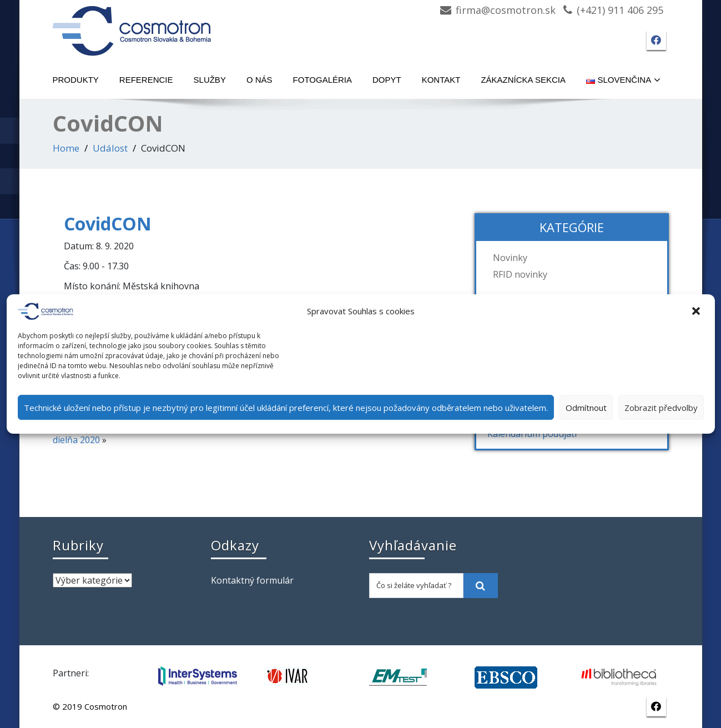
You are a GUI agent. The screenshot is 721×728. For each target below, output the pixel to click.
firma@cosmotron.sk (506, 10)
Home (66, 148)
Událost (110, 148)
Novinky (510, 258)
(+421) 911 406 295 (620, 10)
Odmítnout (586, 408)
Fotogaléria (322, 80)
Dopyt (387, 80)
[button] (697, 312)
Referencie (146, 80)
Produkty (76, 80)
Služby (210, 80)
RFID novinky (520, 274)
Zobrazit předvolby (661, 408)
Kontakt (441, 80)
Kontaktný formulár (252, 580)
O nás (259, 80)
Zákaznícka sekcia (523, 80)
